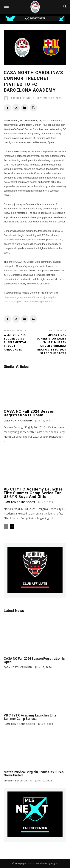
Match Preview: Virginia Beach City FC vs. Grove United (34, 774)
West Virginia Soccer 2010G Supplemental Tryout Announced (15, 342)
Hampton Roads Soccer (20, 502)
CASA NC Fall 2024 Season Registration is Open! (29, 413)
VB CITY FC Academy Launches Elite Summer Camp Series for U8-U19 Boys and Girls (33, 493)
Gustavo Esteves (21, 98)
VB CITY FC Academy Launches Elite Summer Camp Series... (30, 717)
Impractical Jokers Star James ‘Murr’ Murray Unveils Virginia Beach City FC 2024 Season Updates (52, 344)
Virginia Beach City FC (18, 781)
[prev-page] (6, 527)
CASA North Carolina (18, 421)
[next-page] (12, 527)
